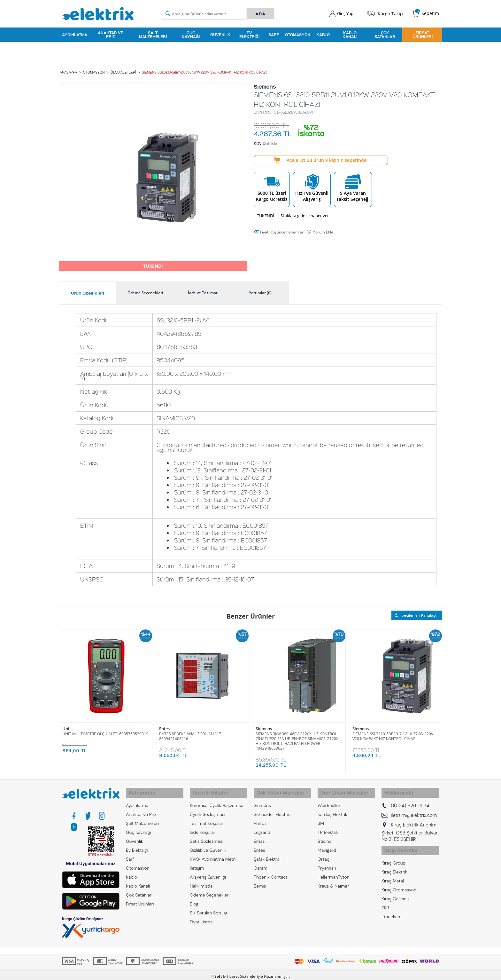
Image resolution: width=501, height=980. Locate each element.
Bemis (260, 880)
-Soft (217, 972)
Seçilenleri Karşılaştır (417, 612)
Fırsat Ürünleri (423, 33)
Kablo (323, 33)
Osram (261, 862)
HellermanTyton (334, 871)
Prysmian (327, 862)
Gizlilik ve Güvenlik (208, 844)
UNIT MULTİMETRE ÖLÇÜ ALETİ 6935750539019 (105, 731)
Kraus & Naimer (333, 880)
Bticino (325, 835)
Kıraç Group (393, 853)
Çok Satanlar (385, 33)
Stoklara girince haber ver (305, 212)
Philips (260, 817)
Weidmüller (329, 799)
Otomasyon (298, 33)
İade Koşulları (203, 826)
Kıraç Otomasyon (399, 880)
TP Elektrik (328, 826)
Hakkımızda (201, 880)
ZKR (385, 898)
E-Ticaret (231, 972)
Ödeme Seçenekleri (210, 889)
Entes (164, 726)
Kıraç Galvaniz (396, 889)
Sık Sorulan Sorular (209, 906)
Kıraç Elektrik (394, 862)
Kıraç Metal (393, 871)
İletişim (197, 862)
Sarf (274, 33)
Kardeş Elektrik (332, 808)
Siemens (264, 726)
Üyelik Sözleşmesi (208, 808)
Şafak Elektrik (267, 853)
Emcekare (392, 907)
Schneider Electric (272, 808)
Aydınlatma (75, 33)
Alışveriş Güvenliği (208, 871)
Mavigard (327, 844)
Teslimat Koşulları (207, 817)
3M (321, 817)
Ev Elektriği (249, 33)
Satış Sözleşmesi (207, 835)
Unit (67, 726)
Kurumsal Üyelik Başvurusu (217, 799)
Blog (194, 897)
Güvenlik (220, 33)
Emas (259, 835)
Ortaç (324, 853)
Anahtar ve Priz (111, 33)
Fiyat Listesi (202, 915)
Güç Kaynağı (191, 33)
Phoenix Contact (270, 871)
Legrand (262, 826)
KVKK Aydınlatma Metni (213, 853)
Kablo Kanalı (350, 33)
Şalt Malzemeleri (153, 33)
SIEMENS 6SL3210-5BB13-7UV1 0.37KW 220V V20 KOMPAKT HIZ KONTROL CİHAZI (393, 733)
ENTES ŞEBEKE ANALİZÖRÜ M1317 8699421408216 (190, 733)
